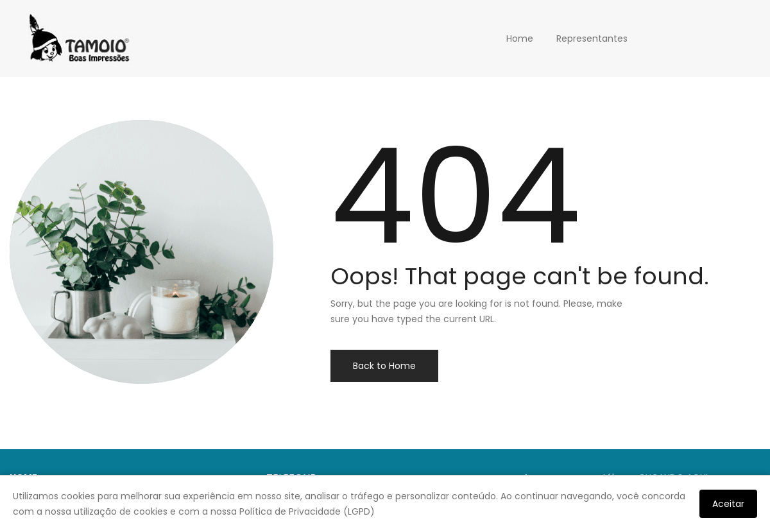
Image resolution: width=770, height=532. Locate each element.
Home (520, 39)
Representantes (592, 39)
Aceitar (728, 504)
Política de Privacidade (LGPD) (307, 511)
